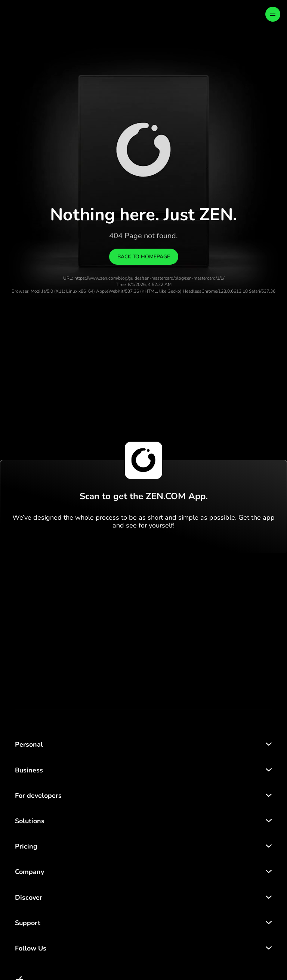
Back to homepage (144, 257)
